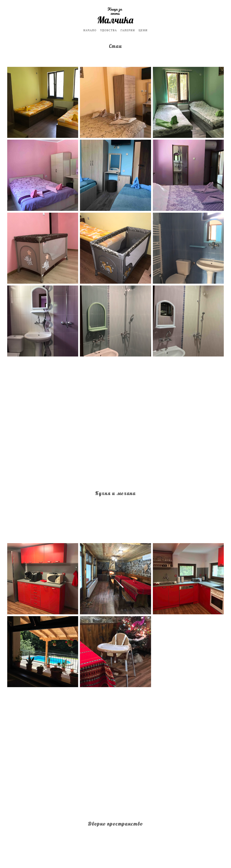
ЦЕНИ (143, 30)
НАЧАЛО (90, 30)
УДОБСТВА (109, 30)
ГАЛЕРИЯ (128, 30)
